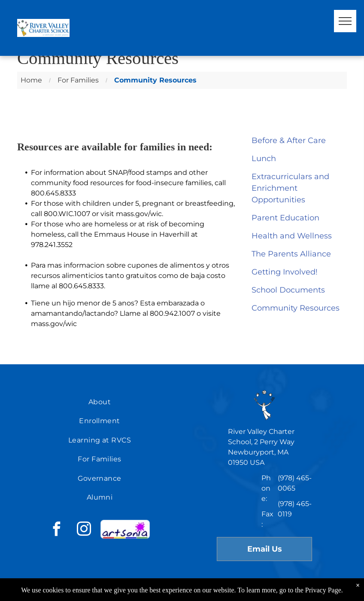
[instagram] (84, 530)
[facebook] (56, 530)
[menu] (345, 21)
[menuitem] (100, 402)
